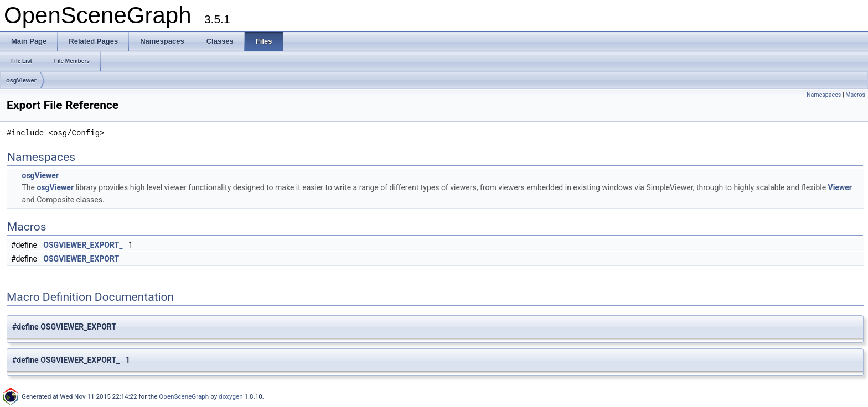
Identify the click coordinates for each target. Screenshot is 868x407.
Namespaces (824, 95)
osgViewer (21, 80)
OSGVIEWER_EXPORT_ (83, 245)
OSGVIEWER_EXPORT (81, 259)
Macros (855, 95)
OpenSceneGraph (184, 396)
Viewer (840, 187)
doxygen (231, 396)
